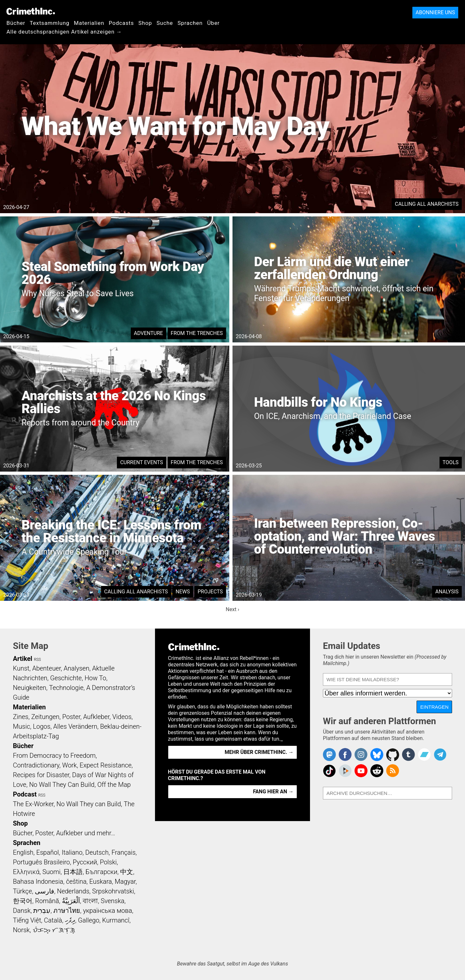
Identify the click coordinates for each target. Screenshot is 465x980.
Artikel (23, 659)
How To (95, 678)
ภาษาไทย (67, 911)
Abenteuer (47, 668)
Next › (232, 609)
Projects (210, 592)
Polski (108, 862)
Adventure (149, 333)
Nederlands (73, 891)
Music (21, 726)
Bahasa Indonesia (38, 881)
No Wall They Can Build (62, 785)
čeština (76, 881)
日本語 (73, 872)
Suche (165, 23)
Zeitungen (45, 717)
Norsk (21, 930)
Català (53, 920)
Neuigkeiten (30, 688)
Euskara (101, 881)
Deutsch (97, 852)
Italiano (72, 852)
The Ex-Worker (33, 804)
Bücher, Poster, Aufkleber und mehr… (64, 833)
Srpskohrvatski (113, 891)
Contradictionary (36, 765)
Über (213, 23)
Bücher (16, 23)
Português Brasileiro (41, 862)
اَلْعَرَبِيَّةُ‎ (71, 901)
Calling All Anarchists (427, 204)
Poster (71, 717)
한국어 (23, 901)
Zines (21, 717)
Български (102, 872)
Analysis (447, 592)
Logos (42, 726)
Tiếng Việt (27, 920)
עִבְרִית (42, 911)
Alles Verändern (75, 726)
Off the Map (114, 785)
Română (47, 901)
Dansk (22, 911)
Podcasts (121, 23)
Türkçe (22, 891)
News (183, 592)
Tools (451, 462)
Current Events (141, 462)
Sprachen (190, 23)
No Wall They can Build (89, 804)
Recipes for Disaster (41, 775)
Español (47, 852)
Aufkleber (96, 717)
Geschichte (66, 678)
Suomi (51, 872)
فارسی (45, 891)
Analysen (77, 668)
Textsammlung (50, 23)
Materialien (89, 23)
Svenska (113, 901)
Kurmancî (116, 920)
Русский (85, 862)
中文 (127, 872)
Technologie (66, 688)
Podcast (25, 794)
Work (70, 765)
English (23, 852)
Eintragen (434, 707)
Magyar (125, 881)
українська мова (108, 911)
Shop (145, 23)
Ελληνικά (26, 872)
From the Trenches (197, 333)
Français (124, 852)
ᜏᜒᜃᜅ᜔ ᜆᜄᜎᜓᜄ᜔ (54, 930)
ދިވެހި (70, 920)
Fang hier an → (273, 792)
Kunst (21, 668)
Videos (122, 717)
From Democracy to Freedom (54, 756)
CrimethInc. (31, 11)
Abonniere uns (435, 12)
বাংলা (90, 901)
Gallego (89, 920)
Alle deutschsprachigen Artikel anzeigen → (64, 32)
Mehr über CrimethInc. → (259, 752)
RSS (37, 660)
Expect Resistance (106, 765)
